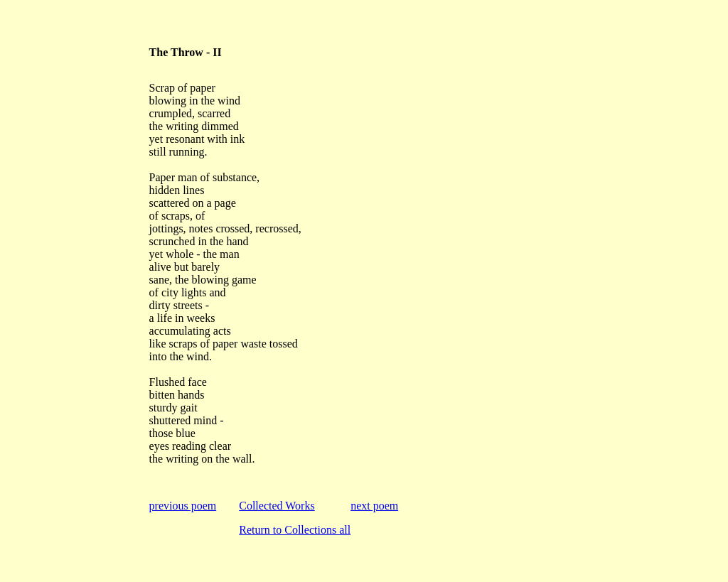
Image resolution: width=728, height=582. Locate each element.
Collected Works (277, 506)
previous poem (183, 506)
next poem (374, 506)
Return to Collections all (295, 530)
